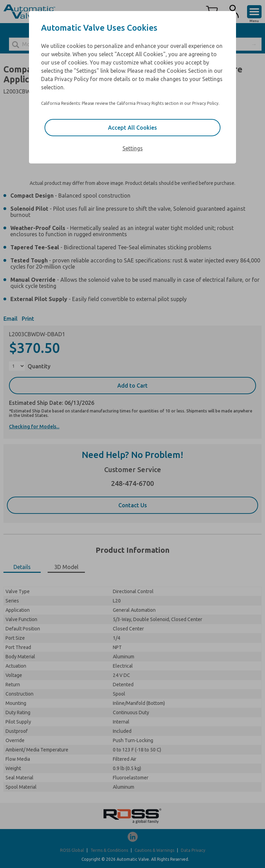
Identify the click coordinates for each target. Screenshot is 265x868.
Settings (133, 148)
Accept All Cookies (132, 128)
